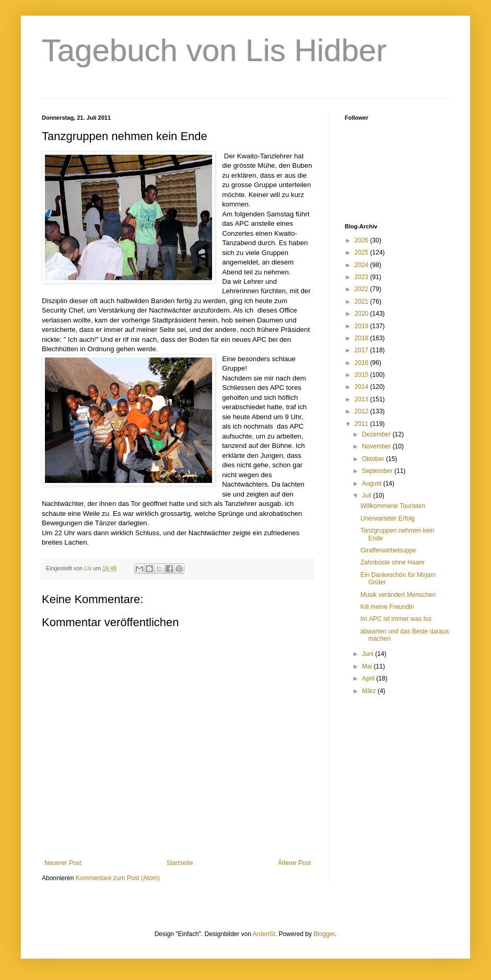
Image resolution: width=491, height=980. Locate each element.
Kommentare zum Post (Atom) (118, 878)
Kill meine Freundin (387, 607)
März (370, 691)
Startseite (180, 863)
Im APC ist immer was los (396, 619)
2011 (363, 424)
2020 (363, 314)
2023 (363, 277)
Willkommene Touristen (393, 506)
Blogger (324, 934)
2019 (363, 326)
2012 (363, 411)
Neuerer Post (63, 863)
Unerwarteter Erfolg (388, 518)
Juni (369, 654)
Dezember (377, 434)
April (369, 678)
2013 (363, 399)
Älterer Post (294, 863)
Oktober (374, 459)
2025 (363, 252)
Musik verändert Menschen (398, 595)
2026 (363, 240)
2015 (363, 375)
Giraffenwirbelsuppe (388, 550)
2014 (363, 387)
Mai (368, 666)
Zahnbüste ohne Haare (393, 562)
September (378, 471)
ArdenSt (264, 934)
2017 (363, 350)
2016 (363, 363)
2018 (363, 338)
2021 (363, 302)
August (373, 483)
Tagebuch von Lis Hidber (214, 50)
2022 (363, 289)
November (377, 446)
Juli (367, 495)
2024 (363, 265)
